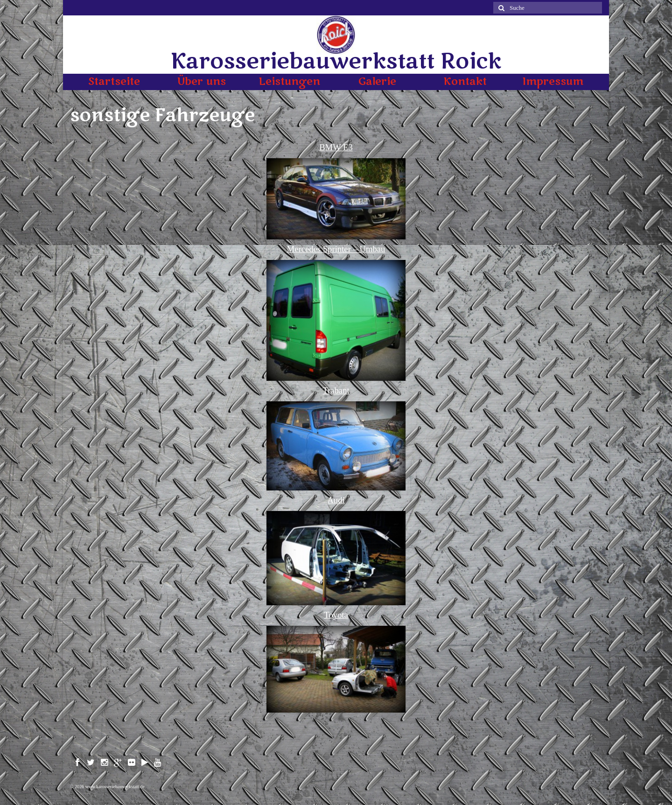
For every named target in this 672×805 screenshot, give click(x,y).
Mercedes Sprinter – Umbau (336, 249)
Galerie (377, 82)
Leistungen (289, 82)
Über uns (202, 82)
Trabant (336, 390)
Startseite (114, 82)
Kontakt (465, 82)
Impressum (553, 82)
